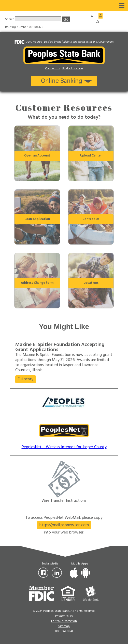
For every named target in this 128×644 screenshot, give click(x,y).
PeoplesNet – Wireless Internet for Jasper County (64, 447)
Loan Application (37, 219)
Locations (91, 283)
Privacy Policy (64, 616)
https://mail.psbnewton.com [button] (64, 525)
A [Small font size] (92, 16)
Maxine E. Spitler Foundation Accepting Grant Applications (60, 347)
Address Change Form (37, 283)
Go (66, 19)
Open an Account (37, 156)
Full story (27, 380)
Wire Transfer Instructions (64, 501)
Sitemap (64, 626)
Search (10, 19)
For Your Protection (64, 621)
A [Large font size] (98, 22)
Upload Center (91, 156)
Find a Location (73, 69)
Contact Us (53, 69)
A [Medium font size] (101, 16)
